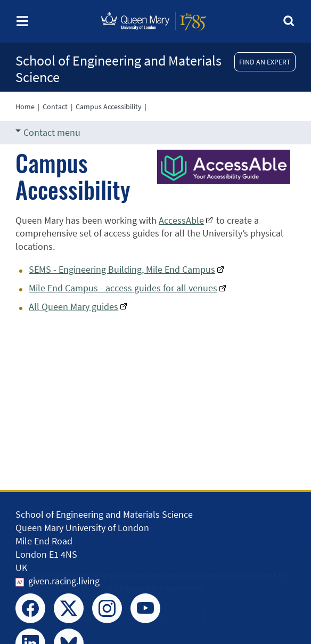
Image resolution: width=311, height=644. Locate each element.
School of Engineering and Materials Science (118, 69)
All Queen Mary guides (73, 307)
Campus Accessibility (109, 107)
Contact (55, 107)
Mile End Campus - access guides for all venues (123, 288)
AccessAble (181, 220)
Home (25, 107)
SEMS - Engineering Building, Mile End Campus (122, 269)
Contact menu (48, 132)
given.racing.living (64, 581)
